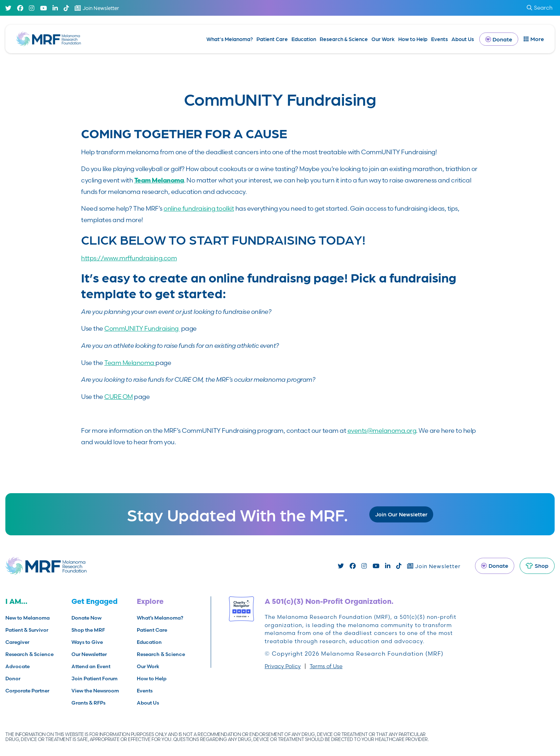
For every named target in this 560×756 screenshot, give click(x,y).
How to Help (413, 39)
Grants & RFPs (88, 703)
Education (304, 39)
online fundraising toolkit (199, 208)
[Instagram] (32, 8)
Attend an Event (91, 666)
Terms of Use (326, 666)
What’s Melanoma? (230, 39)
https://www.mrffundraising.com (129, 258)
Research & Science (344, 39)
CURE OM (119, 397)
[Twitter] (8, 8)
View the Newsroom (95, 691)
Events (439, 39)
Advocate (17, 666)
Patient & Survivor (27, 630)
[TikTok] (66, 8)
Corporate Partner (27, 691)
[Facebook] (20, 8)
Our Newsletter (89, 654)
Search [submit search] (540, 8)
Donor (13, 679)
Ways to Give (87, 642)
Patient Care (272, 39)
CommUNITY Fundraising (142, 328)
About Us (463, 39)
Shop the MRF (88, 630)
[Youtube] (43, 8)
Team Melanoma (130, 363)
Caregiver (17, 642)
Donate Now (86, 618)
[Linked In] (55, 8)
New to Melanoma (27, 618)
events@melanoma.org (382, 430)
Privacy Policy (283, 666)
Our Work (383, 39)
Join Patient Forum (94, 679)
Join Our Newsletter (401, 514)
